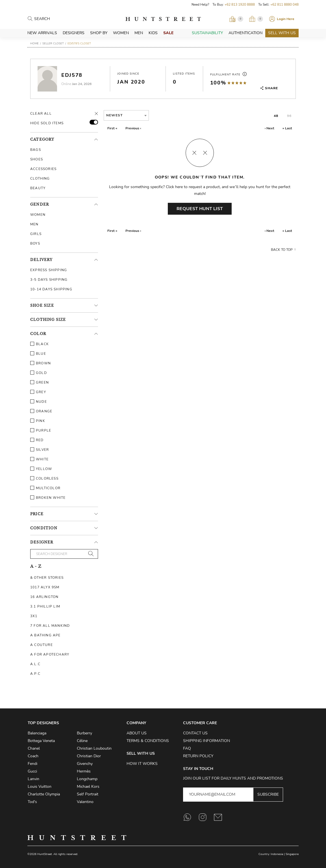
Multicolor (45, 488)
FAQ (187, 748)
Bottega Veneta (41, 741)
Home (34, 43)
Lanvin (33, 779)
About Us (137, 733)
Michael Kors (88, 787)
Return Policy (198, 756)
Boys (35, 243)
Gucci (32, 771)
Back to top (282, 250)
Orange (41, 411)
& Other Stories (47, 578)
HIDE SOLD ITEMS (47, 123)
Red (37, 440)
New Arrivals (42, 33)
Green (40, 382)
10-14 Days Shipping (51, 289)
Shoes (37, 159)
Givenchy (85, 764)
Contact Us (195, 733)
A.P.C (35, 674)
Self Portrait (88, 794)
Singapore (292, 854)
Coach (33, 756)
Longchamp (87, 779)
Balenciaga (37, 733)
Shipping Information (207, 741)
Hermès (84, 771)
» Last (287, 128)
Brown (41, 363)
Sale (168, 33)
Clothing (40, 179)
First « (112, 128)
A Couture (42, 645)
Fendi (32, 764)
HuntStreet (163, 19)
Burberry (84, 733)
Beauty (38, 188)
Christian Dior (89, 756)
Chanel (34, 748)
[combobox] (126, 115)
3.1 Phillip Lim (45, 606)
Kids (153, 33)
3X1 (34, 616)
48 (276, 116)
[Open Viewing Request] (236, 19)
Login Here (286, 19)
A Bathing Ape (45, 635)
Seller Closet (53, 43)
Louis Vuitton (40, 787)
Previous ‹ (133, 128)
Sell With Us (282, 33)
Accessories (43, 169)
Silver (40, 450)
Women (121, 33)
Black (40, 344)
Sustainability (207, 33)
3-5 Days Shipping (49, 280)
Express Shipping (49, 270)
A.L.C (35, 664)
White (39, 459)
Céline (82, 741)
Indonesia (277, 854)
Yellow (41, 469)
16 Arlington (44, 597)
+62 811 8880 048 (284, 5)
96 (289, 116)
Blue (38, 354)
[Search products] (59, 19)
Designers (74, 33)
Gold (39, 373)
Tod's (32, 802)
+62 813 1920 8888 (240, 5)
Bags (36, 150)
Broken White (48, 498)
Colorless (44, 478)
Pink (38, 421)
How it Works (142, 764)
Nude (39, 402)
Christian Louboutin (94, 748)
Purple (41, 430)
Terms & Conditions (148, 741)
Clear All (41, 114)
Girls (36, 234)
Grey (38, 392)
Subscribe (268, 794)
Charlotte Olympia (44, 794)
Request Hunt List (200, 209)
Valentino (85, 802)
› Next (270, 128)
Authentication (245, 33)
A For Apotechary (50, 654)
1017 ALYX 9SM (45, 587)
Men (139, 33)
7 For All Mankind (50, 626)
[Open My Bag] (256, 19)
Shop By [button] (99, 33)
